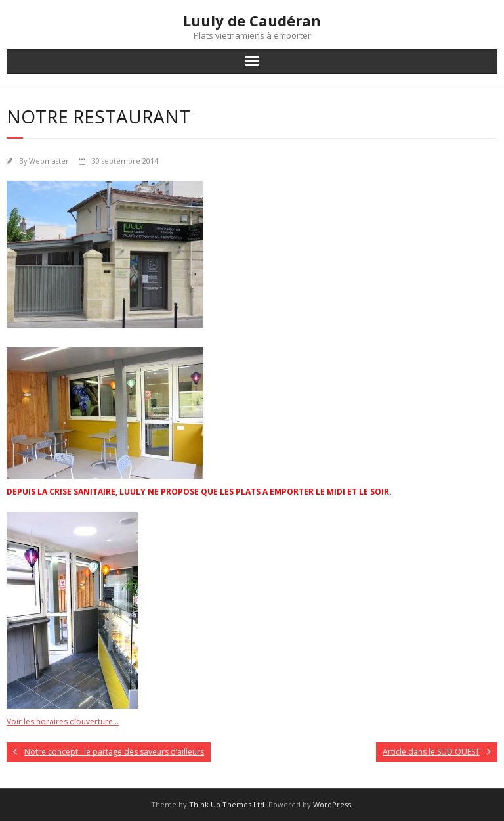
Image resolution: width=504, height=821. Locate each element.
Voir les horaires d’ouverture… (63, 721)
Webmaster (49, 161)
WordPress (332, 804)
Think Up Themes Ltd (227, 804)
